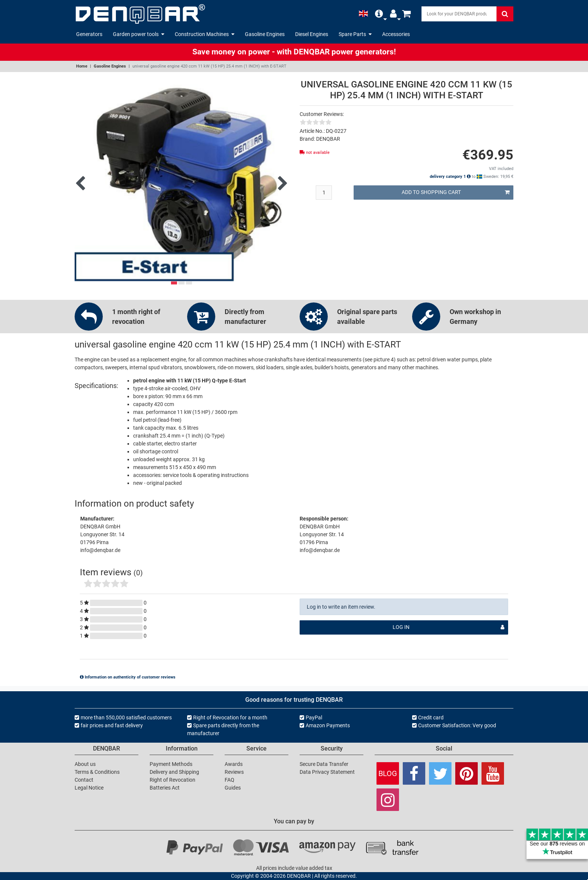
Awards (234, 764)
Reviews (234, 772)
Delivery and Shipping (174, 772)
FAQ (229, 780)
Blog (388, 773)
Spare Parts (355, 34)
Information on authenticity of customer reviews (128, 677)
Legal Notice (89, 788)
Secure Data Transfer (324, 764)
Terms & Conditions (97, 772)
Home (82, 66)
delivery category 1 (450, 177)
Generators (89, 34)
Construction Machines (205, 34)
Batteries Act (165, 788)
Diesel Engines (312, 34)
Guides (233, 788)
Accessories (396, 34)
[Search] (459, 14)
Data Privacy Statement (327, 772)
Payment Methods (171, 764)
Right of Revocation (172, 780)
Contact (84, 780)
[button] (379, 14)
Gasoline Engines (265, 34)
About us (85, 764)
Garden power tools (139, 34)
